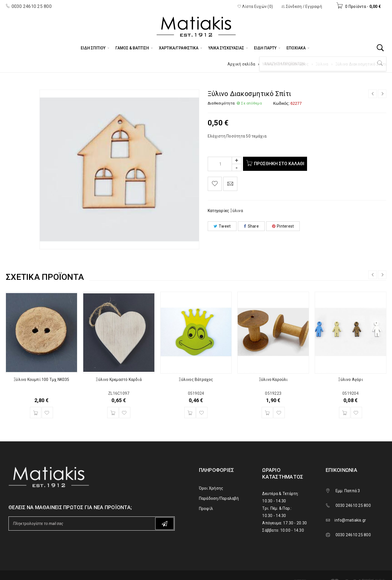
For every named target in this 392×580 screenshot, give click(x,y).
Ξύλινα (322, 64)
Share (251, 226)
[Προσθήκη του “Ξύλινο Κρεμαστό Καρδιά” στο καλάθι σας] (113, 413)
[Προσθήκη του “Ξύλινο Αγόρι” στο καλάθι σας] (345, 413)
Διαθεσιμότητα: (222, 103)
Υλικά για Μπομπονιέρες (285, 64)
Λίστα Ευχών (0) (255, 6)
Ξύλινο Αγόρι (350, 380)
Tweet (222, 226)
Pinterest (283, 226)
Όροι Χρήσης (211, 488)
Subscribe (165, 524)
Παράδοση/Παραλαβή (219, 498)
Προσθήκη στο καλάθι (281, 164)
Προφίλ (206, 509)
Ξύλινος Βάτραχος (196, 380)
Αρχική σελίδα (241, 64)
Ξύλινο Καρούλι (273, 380)
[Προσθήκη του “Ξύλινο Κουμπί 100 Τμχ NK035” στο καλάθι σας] (36, 413)
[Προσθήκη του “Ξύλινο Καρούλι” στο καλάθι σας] (267, 413)
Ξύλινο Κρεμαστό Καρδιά (119, 380)
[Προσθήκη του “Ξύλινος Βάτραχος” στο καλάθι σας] (190, 413)
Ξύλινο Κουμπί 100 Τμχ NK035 (41, 380)
